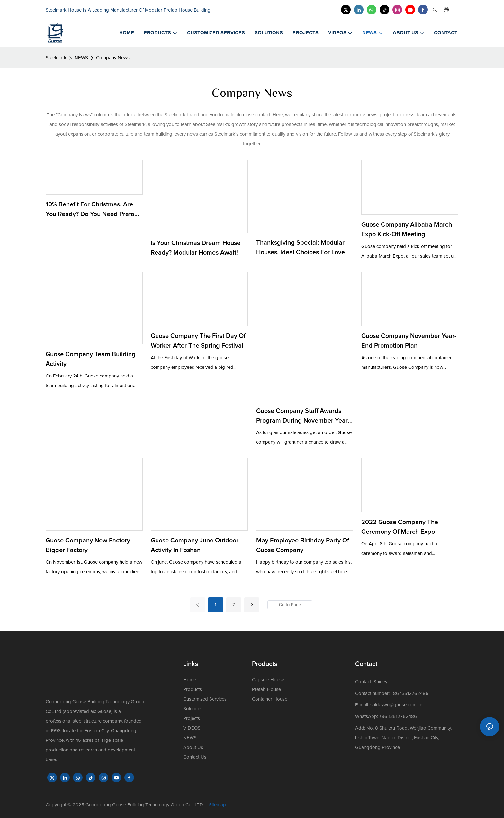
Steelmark (56, 58)
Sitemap (217, 805)
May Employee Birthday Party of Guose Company (303, 545)
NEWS (81, 58)
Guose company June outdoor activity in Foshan (195, 545)
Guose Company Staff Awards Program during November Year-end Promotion (303, 417)
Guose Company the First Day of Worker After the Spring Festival (198, 341)
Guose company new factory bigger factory (88, 545)
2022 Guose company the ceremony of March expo (400, 527)
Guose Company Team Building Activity (91, 359)
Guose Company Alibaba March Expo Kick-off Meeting (407, 230)
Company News (113, 58)
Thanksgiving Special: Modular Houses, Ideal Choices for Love (301, 248)
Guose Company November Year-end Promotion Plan (409, 341)
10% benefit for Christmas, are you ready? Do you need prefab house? (92, 210)
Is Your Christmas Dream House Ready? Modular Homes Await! (196, 248)
